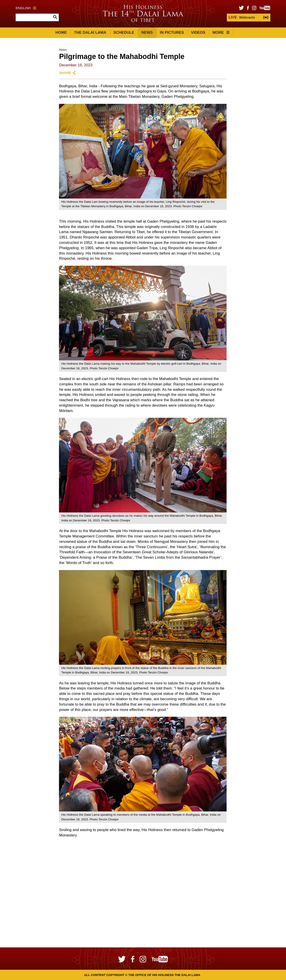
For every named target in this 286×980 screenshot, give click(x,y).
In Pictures (172, 32)
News (147, 32)
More (221, 32)
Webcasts (242, 17)
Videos (198, 32)
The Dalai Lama (90, 32)
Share (65, 73)
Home (61, 32)
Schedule (124, 32)
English (26, 8)
